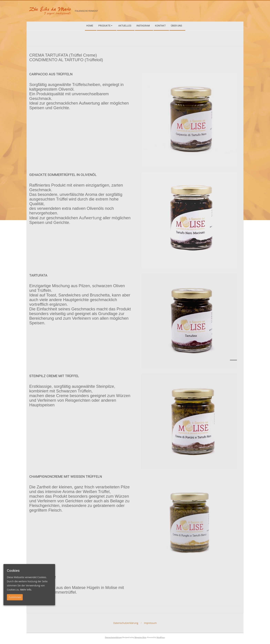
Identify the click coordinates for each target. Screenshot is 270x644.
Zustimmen (15, 597)
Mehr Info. (26, 590)
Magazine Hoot (140, 637)
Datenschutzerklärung (113, 637)
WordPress (161, 637)
